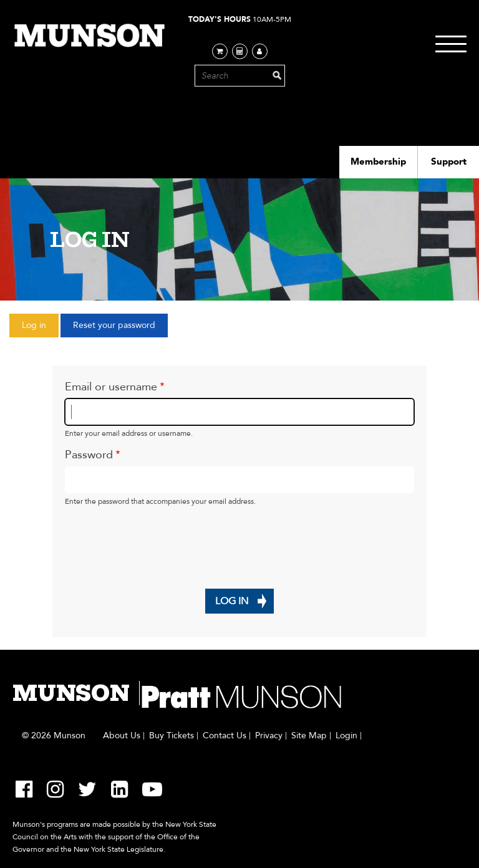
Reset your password (114, 325)
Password (89, 455)
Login (346, 736)
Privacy (269, 736)
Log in (40, 328)
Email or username (111, 387)
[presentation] (160, 539)
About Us (122, 736)
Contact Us (225, 736)
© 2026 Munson (54, 736)
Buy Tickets (172, 736)
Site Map (309, 736)
